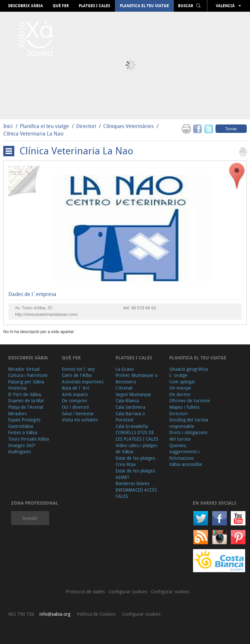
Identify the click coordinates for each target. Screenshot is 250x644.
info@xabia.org (55, 614)
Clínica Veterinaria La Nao (33, 134)
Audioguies (20, 451)
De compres (74, 400)
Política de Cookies (96, 614)
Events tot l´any (78, 369)
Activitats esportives (83, 382)
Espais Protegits (24, 420)
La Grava (125, 369)
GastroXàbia (21, 426)
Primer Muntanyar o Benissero (137, 378)
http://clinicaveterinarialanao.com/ (46, 314)
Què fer (61, 6)
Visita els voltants (80, 420)
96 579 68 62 (144, 308)
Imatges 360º (22, 445)
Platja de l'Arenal (26, 407)
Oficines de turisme (190, 400)
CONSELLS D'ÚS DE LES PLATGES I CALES (137, 436)
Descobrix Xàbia (26, 6)
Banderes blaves (132, 483)
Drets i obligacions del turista (188, 436)
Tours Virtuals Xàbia (28, 439)
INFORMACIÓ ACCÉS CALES (136, 493)
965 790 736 (21, 614)
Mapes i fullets (184, 407)
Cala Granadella (132, 426)
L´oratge (178, 375)
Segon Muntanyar (133, 394)
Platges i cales (94, 6)
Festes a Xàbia (23, 432)
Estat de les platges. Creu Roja (136, 461)
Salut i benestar (78, 413)
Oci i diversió (75, 407)
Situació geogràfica (188, 369)
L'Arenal (124, 388)
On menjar (180, 388)
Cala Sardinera (130, 407)
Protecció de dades (86, 592)
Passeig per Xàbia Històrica (26, 385)
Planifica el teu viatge (144, 6)
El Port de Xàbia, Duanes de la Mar (26, 398)
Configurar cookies (129, 592)
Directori (87, 126)
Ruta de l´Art (76, 388)
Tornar (231, 129)
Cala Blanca (127, 400)
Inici (8, 126)
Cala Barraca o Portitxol (130, 417)
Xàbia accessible (186, 464)
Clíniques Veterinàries (128, 126)
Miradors (17, 413)
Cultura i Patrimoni (28, 375)
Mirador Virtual (24, 369)
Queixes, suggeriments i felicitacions (185, 452)
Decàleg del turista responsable (189, 423)
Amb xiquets (75, 394)
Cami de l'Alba (77, 375)
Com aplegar (182, 382)
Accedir (30, 518)
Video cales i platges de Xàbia (136, 449)
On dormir (180, 394)
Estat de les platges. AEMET (136, 474)
